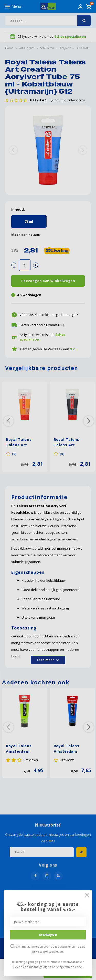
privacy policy (42, 952)
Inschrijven (48, 935)
